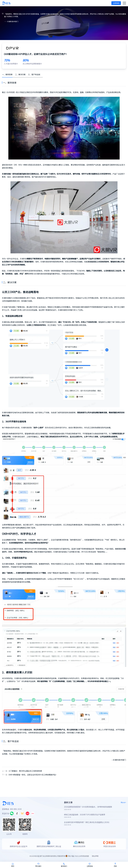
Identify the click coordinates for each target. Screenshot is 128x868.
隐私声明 (95, 856)
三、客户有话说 (34, 74)
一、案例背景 (7, 74)
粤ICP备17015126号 (75, 856)
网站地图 (86, 856)
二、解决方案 (20, 74)
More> (123, 802)
